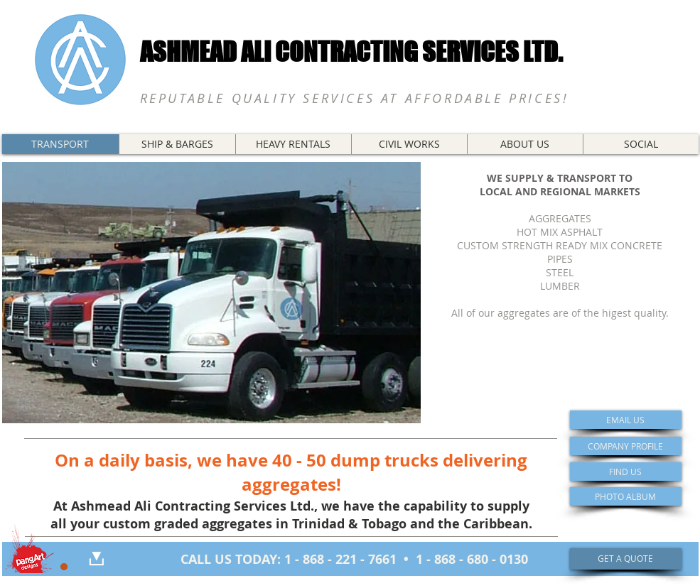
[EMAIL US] (626, 420)
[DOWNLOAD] (96, 559)
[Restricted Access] (64, 567)
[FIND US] (626, 472)
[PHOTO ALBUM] (626, 496)
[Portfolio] (29, 548)
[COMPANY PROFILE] (626, 446)
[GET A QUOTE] (626, 559)
